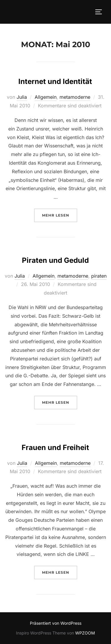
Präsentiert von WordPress (56, 623)
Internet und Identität (55, 81)
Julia (22, 97)
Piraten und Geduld (55, 260)
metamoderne (75, 97)
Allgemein (46, 97)
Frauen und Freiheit (55, 447)
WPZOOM (85, 633)
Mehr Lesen (60, 215)
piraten (99, 276)
